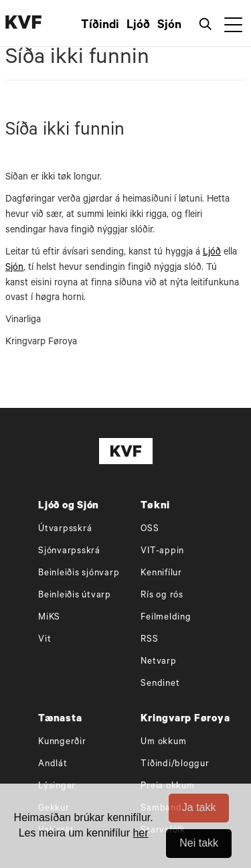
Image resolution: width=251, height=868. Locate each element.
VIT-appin (162, 552)
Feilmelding (166, 618)
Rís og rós (162, 596)
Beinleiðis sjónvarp (79, 574)
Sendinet (160, 684)
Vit (45, 640)
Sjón (169, 26)
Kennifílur (161, 574)
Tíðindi (100, 26)
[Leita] (208, 23)
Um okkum (163, 742)
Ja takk (199, 807)
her (140, 833)
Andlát (53, 765)
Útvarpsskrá (65, 529)
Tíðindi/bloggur (175, 765)
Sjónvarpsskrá (69, 552)
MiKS (49, 618)
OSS (150, 529)
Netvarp (158, 662)
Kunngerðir (62, 742)
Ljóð (138, 26)
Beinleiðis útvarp (75, 596)
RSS (149, 640)
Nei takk (199, 843)
